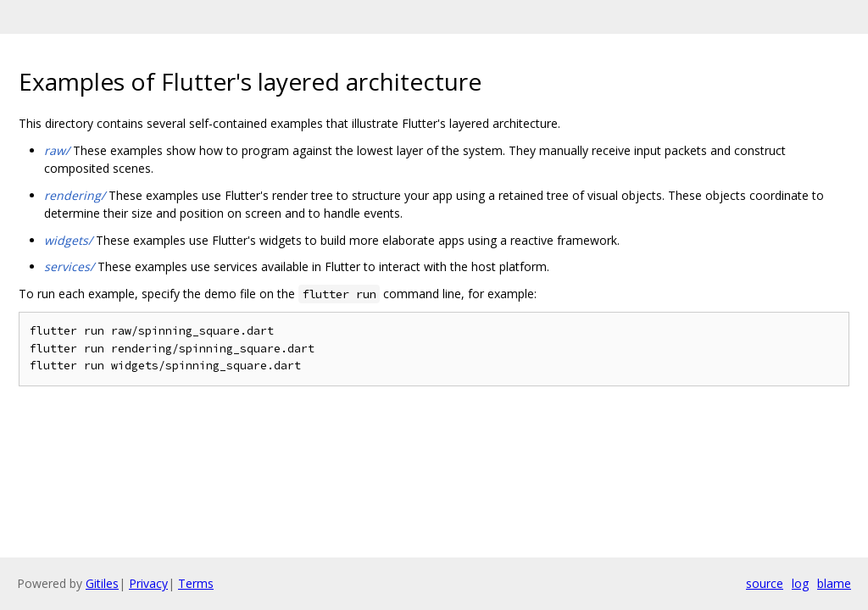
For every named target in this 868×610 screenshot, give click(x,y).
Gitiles (102, 583)
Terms (196, 583)
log (800, 583)
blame (834, 583)
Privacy (148, 583)
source (765, 583)
